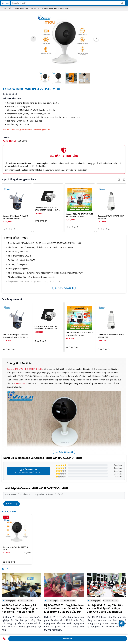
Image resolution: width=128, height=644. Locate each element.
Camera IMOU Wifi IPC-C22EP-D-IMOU (54, 8)
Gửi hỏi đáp (12, 504)
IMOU (33, 8)
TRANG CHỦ (7, 8)
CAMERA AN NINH (21, 8)
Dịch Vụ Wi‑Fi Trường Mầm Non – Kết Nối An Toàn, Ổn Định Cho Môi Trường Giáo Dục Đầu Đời (64, 608)
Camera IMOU (21, 383)
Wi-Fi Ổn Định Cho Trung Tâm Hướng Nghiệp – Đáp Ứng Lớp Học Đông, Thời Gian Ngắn (20, 608)
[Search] (122, 3)
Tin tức (6, 569)
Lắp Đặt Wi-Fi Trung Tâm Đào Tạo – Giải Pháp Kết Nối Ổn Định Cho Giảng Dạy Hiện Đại (105, 608)
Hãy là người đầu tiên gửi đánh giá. (29, 471)
